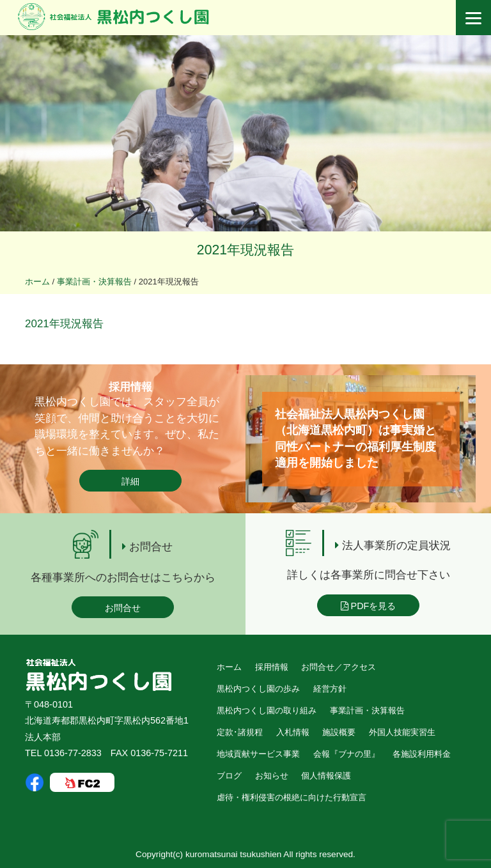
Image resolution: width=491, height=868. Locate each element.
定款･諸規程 (240, 732)
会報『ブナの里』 (347, 754)
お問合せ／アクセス (339, 667)
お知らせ (272, 776)
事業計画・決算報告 (367, 710)
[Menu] (473, 18)
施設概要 (339, 732)
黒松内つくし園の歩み (258, 689)
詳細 (130, 481)
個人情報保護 (326, 776)
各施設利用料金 (422, 754)
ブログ (229, 776)
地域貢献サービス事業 (258, 754)
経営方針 (330, 689)
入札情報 (293, 732)
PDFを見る (369, 606)
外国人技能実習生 (402, 732)
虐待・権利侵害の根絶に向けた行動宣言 (292, 797)
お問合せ (123, 608)
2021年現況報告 (64, 324)
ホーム (229, 667)
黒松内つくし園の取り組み (267, 710)
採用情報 (272, 667)
